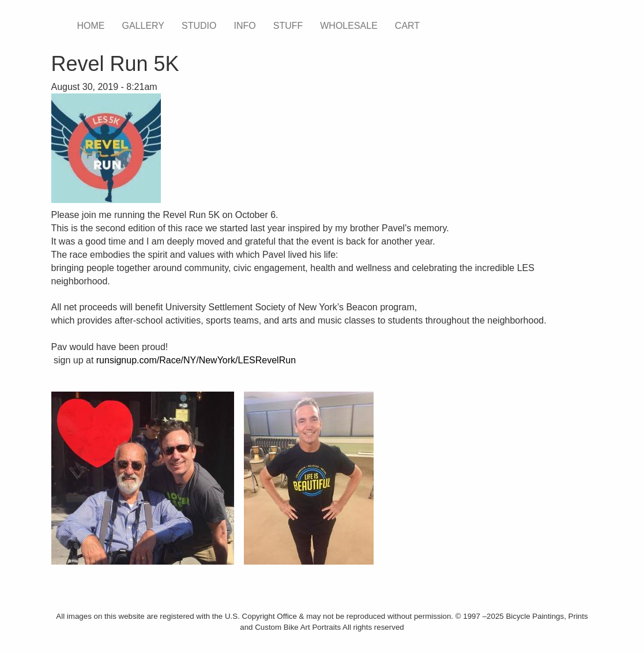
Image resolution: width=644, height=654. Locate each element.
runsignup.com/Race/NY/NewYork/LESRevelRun (196, 360)
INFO (244, 26)
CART (407, 26)
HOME (91, 26)
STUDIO (199, 26)
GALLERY (144, 26)
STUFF (288, 26)
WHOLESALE (349, 26)
